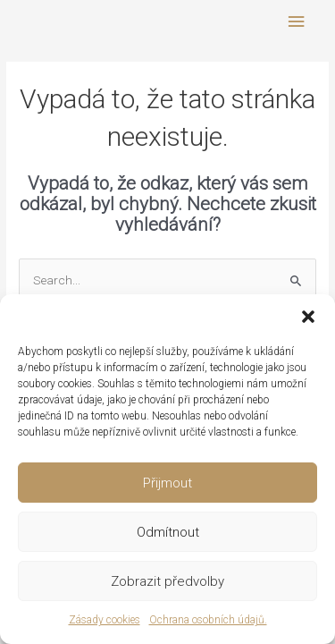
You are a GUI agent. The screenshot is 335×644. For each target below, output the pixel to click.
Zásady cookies (105, 620)
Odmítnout (168, 532)
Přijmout (167, 483)
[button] (308, 317)
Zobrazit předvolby (167, 581)
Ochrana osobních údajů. (208, 620)
